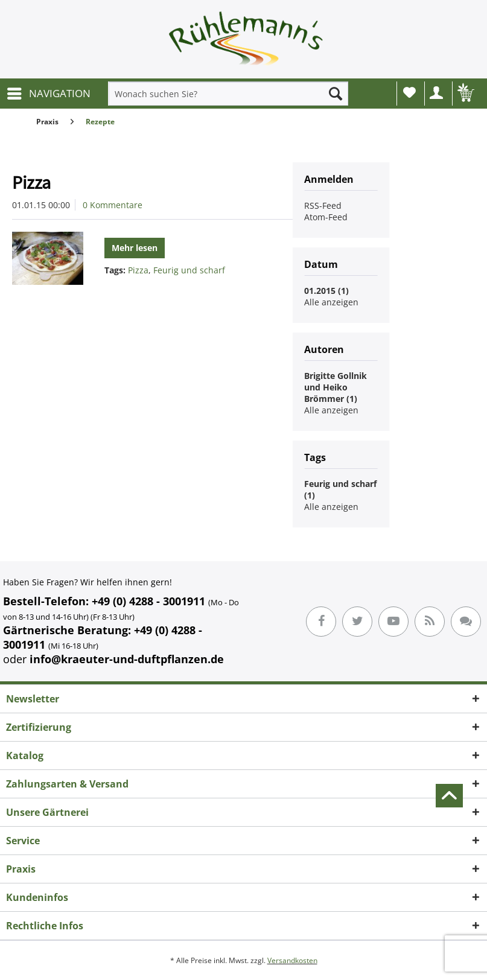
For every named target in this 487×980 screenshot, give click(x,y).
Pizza (31, 182)
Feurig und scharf (189, 270)
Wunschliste (409, 92)
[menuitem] (48, 94)
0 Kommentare (113, 205)
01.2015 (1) (326, 291)
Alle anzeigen (331, 302)
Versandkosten (292, 960)
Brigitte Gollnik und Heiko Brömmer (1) (336, 387)
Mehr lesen (135, 248)
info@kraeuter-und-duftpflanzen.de (127, 659)
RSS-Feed (323, 205)
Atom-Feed (326, 217)
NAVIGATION (49, 92)
